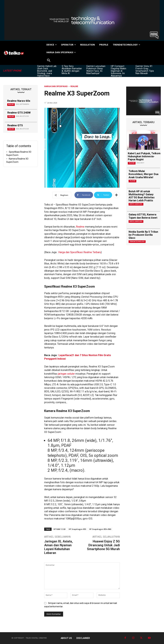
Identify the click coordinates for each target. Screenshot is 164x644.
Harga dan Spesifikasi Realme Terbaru (80, 252)
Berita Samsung (136, 204)
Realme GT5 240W (19, 113)
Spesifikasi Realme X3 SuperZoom (19, 153)
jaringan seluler (67, 374)
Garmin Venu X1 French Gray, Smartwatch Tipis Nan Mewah (145, 70)
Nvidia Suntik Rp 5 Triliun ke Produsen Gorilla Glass (143, 235)
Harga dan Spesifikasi (56, 86)
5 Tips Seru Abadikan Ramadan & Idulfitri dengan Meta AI (72, 70)
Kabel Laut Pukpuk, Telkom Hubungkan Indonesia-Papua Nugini (144, 156)
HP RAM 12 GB (59, 529)
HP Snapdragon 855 (77, 529)
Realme (11, 104)
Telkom (132, 163)
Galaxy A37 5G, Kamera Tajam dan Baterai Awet (143, 216)
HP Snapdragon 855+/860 (100, 529)
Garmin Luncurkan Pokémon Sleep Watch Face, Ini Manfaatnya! (96, 70)
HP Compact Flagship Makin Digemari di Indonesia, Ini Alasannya (119, 71)
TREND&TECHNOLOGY (137, 241)
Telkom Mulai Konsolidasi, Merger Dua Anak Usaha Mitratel (143, 174)
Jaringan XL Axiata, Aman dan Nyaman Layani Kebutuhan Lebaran (58, 547)
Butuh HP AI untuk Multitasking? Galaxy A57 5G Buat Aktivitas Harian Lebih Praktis (142, 196)
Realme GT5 (15, 125)
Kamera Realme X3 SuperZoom (17, 160)
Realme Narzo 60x (19, 101)
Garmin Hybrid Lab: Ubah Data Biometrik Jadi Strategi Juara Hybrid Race (47, 71)
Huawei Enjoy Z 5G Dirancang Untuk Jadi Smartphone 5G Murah (103, 545)
